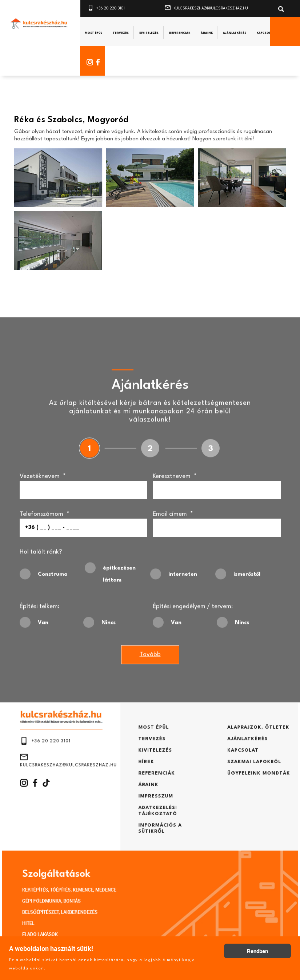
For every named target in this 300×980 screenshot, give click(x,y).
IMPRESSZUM (154, 804)
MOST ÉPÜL (153, 752)
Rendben (257, 951)
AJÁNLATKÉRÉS (224, 761)
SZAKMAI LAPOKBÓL (229, 778)
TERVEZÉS (151, 761)
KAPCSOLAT (220, 769)
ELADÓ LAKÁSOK (67, 909)
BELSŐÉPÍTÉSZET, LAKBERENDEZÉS (82, 892)
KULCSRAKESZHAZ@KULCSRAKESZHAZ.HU (206, 7)
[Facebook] (101, 62)
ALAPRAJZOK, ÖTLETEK (232, 752)
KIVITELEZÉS (154, 769)
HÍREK (147, 778)
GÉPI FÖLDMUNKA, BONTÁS (75, 883)
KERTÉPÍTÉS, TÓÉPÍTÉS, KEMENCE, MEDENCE (89, 875)
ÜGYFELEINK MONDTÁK (232, 787)
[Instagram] (89, 62)
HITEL (58, 900)
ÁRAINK (149, 795)
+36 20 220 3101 (106, 7)
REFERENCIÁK (155, 787)
